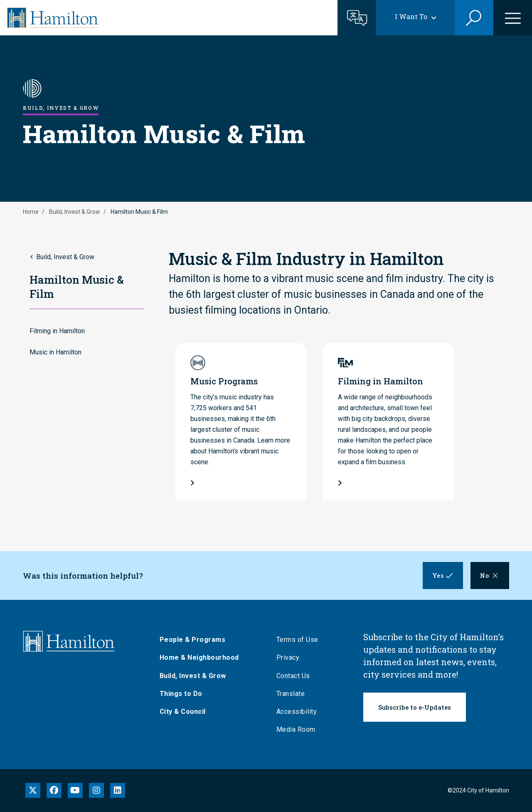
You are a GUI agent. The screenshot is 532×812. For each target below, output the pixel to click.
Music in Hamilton (55, 352)
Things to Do (182, 694)
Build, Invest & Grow (75, 212)
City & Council (183, 712)
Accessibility (298, 712)
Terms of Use (298, 640)
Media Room (297, 729)
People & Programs (193, 640)
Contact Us (294, 676)
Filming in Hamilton (57, 331)
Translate (292, 694)
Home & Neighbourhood (200, 657)
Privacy (289, 657)
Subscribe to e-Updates (415, 707)
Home (31, 212)
